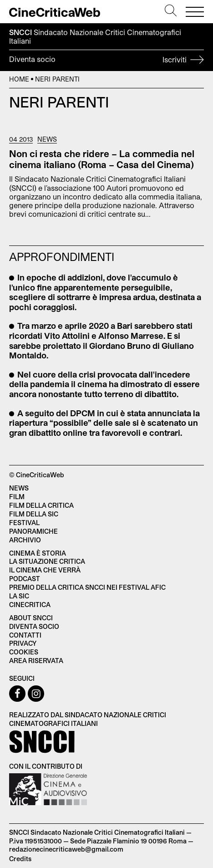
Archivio (25, 540)
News (47, 139)
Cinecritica (30, 605)
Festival (24, 523)
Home (19, 79)
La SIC (19, 596)
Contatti (25, 635)
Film (17, 497)
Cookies (24, 652)
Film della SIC (34, 514)
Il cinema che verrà (45, 570)
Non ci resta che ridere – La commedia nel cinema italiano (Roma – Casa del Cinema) (102, 159)
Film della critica (41, 505)
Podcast (25, 579)
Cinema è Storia (38, 553)
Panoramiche (33, 531)
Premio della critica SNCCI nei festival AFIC (87, 587)
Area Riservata (36, 661)
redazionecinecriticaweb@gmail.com (66, 849)
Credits (20, 859)
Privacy (23, 643)
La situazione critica (47, 561)
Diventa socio (106, 61)
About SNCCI (31, 618)
